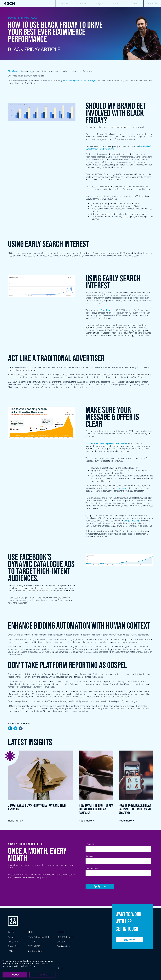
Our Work (82, 3)
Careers (135, 3)
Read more (16, 821)
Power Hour (13, 942)
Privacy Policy (14, 946)
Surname (89, 856)
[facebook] (21, 729)
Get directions (35, 951)
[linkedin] (10, 729)
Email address (92, 868)
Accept (15, 975)
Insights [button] (99, 3)
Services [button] (64, 3)
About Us (117, 3)
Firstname (90, 844)
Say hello (129, 940)
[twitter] (15, 729)
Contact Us (152, 3)
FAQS (10, 951)
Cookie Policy (29, 966)
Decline (42, 975)
